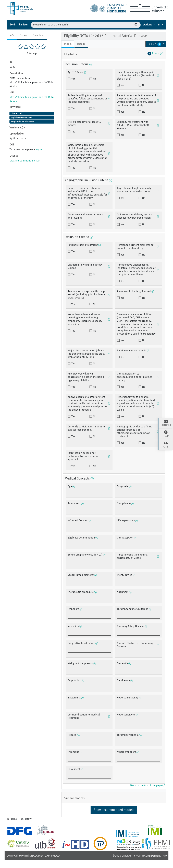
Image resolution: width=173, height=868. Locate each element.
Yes (73, 79)
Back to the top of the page (147, 786)
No (94, 79)
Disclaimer (36, 856)
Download (39, 36)
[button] (156, 44)
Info (12, 36)
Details (81, 44)
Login (13, 25)
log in (39, 150)
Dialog (23, 36)
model (68, 44)
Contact (12, 856)
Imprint (23, 856)
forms (155, 54)
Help (166, 434)
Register (24, 25)
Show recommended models (114, 810)
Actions (148, 25)
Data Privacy (53, 856)
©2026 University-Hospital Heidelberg (137, 856)
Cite (166, 444)
